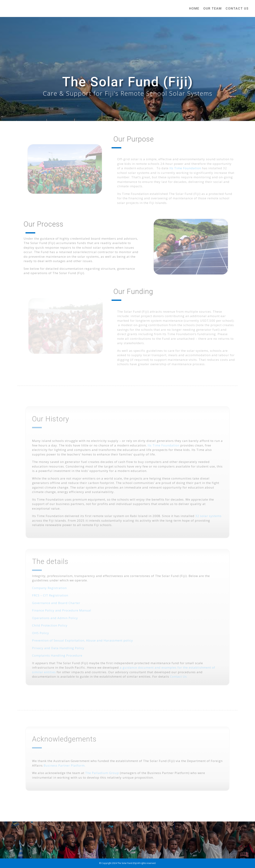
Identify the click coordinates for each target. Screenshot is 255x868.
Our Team (212, 8)
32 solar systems (208, 520)
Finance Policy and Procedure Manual (62, 615)
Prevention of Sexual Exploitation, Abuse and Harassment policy (83, 645)
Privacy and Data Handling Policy (58, 653)
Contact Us (237, 8)
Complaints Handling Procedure (57, 660)
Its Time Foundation (189, 168)
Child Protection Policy (50, 630)
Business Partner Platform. (65, 768)
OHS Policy (41, 637)
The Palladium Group (102, 775)
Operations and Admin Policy (55, 622)
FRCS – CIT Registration (50, 600)
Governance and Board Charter (56, 607)
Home (194, 8)
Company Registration (49, 592)
